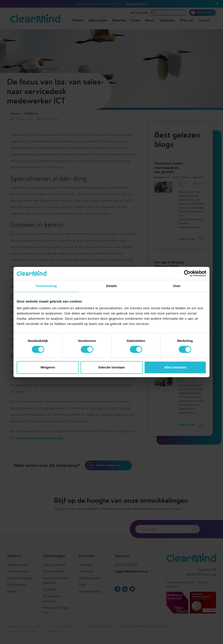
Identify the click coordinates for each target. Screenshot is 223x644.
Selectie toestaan (112, 367)
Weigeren (48, 367)
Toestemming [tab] (46, 286)
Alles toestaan (175, 367)
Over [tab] (177, 286)
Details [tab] (111, 286)
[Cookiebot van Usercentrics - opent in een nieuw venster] (187, 273)
